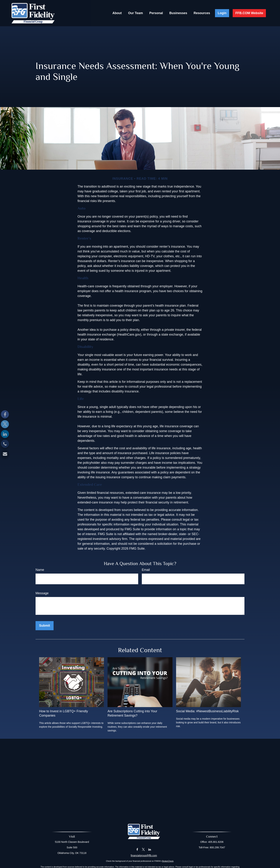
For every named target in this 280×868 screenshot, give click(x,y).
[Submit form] (45, 626)
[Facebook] (5, 414)
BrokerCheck (168, 861)
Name (40, 570)
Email (146, 570)
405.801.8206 (216, 842)
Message (42, 593)
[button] (117, 13)
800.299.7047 (217, 847)
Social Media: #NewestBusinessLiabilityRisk (207, 711)
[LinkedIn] (5, 434)
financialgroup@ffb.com (144, 855)
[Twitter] (5, 424)
